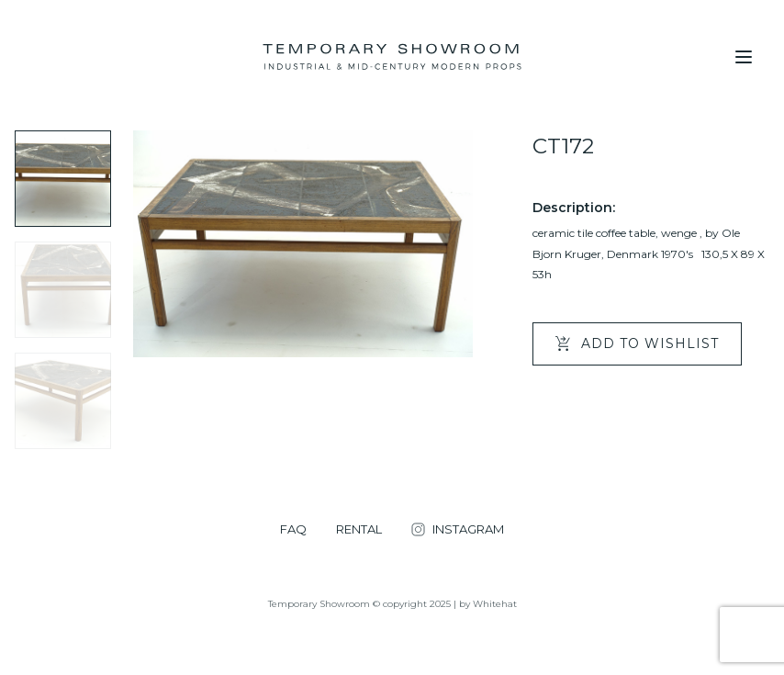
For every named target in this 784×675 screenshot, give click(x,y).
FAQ (293, 529)
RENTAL (359, 529)
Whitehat (495, 604)
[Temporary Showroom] (392, 57)
